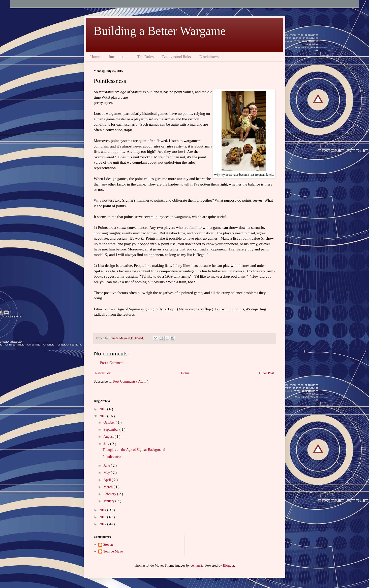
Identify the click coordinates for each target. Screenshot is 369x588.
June (107, 466)
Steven (108, 545)
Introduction (119, 57)
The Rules (145, 57)
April (107, 480)
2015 (103, 416)
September (111, 430)
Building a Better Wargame (160, 31)
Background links (177, 57)
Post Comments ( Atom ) (131, 381)
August (109, 437)
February (110, 494)
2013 (103, 517)
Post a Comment (112, 363)
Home (95, 57)
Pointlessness (112, 457)
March (108, 487)
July (107, 444)
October (110, 422)
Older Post (267, 373)
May (107, 473)
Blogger (228, 565)
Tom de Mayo (113, 551)
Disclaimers (209, 57)
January (109, 501)
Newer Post (103, 373)
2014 (103, 510)
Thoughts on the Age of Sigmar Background (134, 450)
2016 (103, 409)
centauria (197, 565)
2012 (103, 524)
